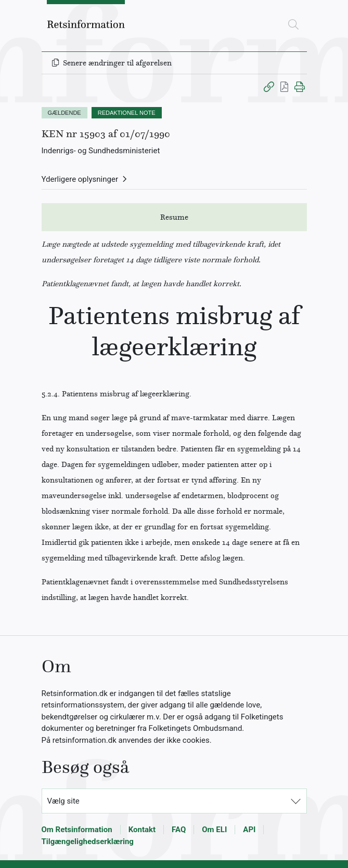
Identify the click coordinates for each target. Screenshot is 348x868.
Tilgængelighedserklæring (88, 842)
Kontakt (142, 830)
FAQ (179, 830)
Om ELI (214, 830)
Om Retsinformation (77, 830)
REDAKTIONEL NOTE (127, 113)
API (249, 830)
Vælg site (63, 801)
